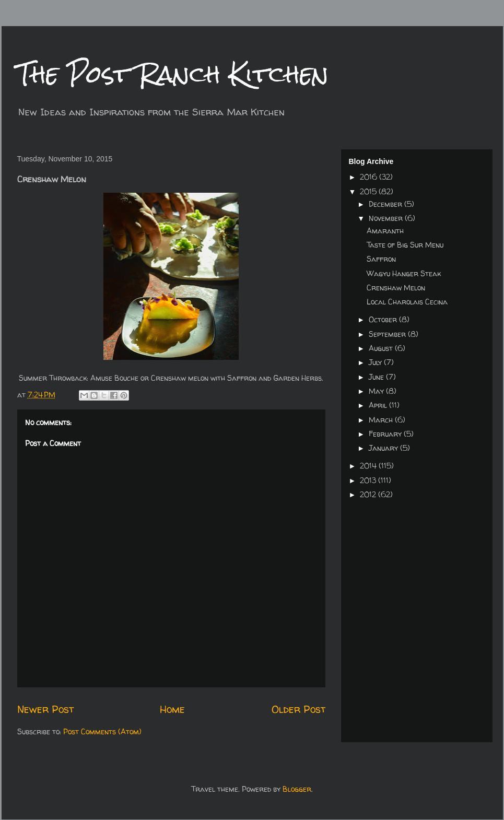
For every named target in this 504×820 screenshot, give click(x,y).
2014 (369, 466)
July (376, 362)
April (379, 405)
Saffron (381, 259)
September (388, 334)
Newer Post (45, 709)
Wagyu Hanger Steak (404, 273)
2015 (369, 191)
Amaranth (385, 231)
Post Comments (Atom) (102, 731)
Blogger (297, 789)
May (377, 391)
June (377, 377)
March (382, 420)
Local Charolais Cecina (407, 302)
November (387, 218)
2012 (369, 494)
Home (172, 709)
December (386, 204)
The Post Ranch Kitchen (173, 74)
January (384, 448)
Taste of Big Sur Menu (405, 245)
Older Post (298, 709)
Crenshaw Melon (396, 288)
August (382, 348)
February (386, 434)
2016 (370, 177)
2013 (369, 480)
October (384, 319)
